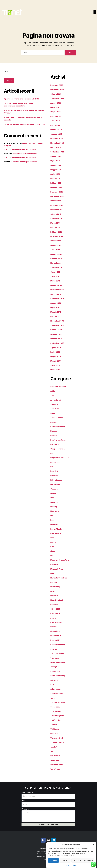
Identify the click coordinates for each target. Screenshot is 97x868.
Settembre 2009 (57, 325)
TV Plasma (55, 729)
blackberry (55, 431)
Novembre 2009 (57, 321)
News (53, 591)
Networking (55, 587)
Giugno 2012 (56, 245)
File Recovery (56, 484)
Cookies (67, 867)
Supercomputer (57, 694)
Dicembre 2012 (57, 236)
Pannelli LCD (55, 613)
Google (53, 493)
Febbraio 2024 (56, 183)
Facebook (54, 476)
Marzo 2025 (55, 125)
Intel (52, 520)
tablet (53, 698)
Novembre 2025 (57, 90)
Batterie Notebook (58, 427)
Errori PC (54, 471)
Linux (53, 551)
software (54, 680)
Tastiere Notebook (58, 702)
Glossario (54, 489)
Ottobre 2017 (56, 214)
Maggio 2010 (56, 312)
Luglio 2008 (55, 352)
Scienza (54, 649)
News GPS (55, 596)
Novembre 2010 (57, 290)
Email (23, 801)
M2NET (7, 149)
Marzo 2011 (55, 281)
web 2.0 (54, 747)
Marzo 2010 (55, 316)
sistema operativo (58, 662)
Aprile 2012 (55, 250)
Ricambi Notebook (58, 645)
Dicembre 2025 (57, 85)
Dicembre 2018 (57, 192)
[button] (93, 846)
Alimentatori (56, 400)
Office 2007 (55, 609)
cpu (52, 453)
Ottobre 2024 (56, 147)
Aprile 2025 (55, 121)
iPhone (53, 542)
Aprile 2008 (55, 365)
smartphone (55, 667)
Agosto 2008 (56, 348)
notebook (54, 605)
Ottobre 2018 (56, 201)
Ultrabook (54, 734)
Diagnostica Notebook (59, 458)
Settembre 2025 (57, 98)
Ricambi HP (55, 640)
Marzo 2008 (55, 370)
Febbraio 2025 (56, 130)
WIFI (52, 751)
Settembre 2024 (57, 152)
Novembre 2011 (57, 263)
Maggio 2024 (56, 170)
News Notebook (57, 600)
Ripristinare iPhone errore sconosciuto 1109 (21, 99)
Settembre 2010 (57, 299)
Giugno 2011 (56, 272)
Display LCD (55, 462)
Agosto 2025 (56, 103)
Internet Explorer (57, 529)
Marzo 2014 (55, 223)
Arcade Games (57, 418)
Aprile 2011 (55, 276)
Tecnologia (55, 707)
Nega (65, 862)
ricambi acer (56, 631)
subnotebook (56, 689)
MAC (52, 556)
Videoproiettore (57, 742)
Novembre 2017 (57, 210)
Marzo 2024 (55, 179)
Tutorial (54, 725)
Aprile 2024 (55, 174)
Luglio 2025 (55, 107)
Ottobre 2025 (56, 94)
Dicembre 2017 (57, 205)
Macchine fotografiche (60, 560)
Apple (53, 413)
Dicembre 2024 (57, 139)
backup (53, 422)
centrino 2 (55, 444)
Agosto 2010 (56, 303)
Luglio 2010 (55, 308)
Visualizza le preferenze (83, 862)
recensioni (55, 627)
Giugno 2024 (56, 165)
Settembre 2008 (57, 343)
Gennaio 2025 (56, 134)
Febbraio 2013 (56, 232)
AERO (53, 395)
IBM (52, 516)
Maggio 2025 (56, 116)
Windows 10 (55, 756)
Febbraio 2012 (56, 254)
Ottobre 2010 (56, 294)
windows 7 (55, 760)
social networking (58, 676)
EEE (52, 467)
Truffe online (56, 720)
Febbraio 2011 (56, 285)
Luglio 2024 (55, 161)
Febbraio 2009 (56, 330)
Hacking (54, 507)
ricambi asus (56, 636)
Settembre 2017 (57, 219)
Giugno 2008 (56, 356)
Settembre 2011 (57, 268)
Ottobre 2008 (56, 339)
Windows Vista (57, 765)
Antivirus (54, 404)
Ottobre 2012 (56, 241)
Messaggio (25, 809)
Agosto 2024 (56, 156)
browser (54, 436)
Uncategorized (57, 738)
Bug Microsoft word (58, 440)
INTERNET (55, 524)
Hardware (55, 511)
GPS (52, 498)
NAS (52, 573)
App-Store (55, 409)
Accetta (53, 862)
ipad (52, 538)
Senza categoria (57, 653)
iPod (52, 547)
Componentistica (57, 449)
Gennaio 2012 (56, 259)
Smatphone (55, 671)
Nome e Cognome (27, 792)
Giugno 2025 (56, 112)
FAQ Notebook (56, 480)
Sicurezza (55, 658)
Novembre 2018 (57, 196)
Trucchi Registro (57, 716)
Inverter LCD (56, 533)
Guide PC (54, 502)
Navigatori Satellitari (59, 578)
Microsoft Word (57, 569)
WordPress (55, 769)
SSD (52, 685)
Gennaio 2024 (56, 187)
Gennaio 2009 (56, 334)
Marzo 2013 (55, 227)
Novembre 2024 (57, 143)
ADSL (53, 391)
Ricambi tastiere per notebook (24, 149)
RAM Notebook (56, 622)
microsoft (54, 565)
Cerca (6, 72)
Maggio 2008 (56, 361)
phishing (54, 618)
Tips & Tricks (56, 711)
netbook (54, 582)
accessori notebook (58, 387)
